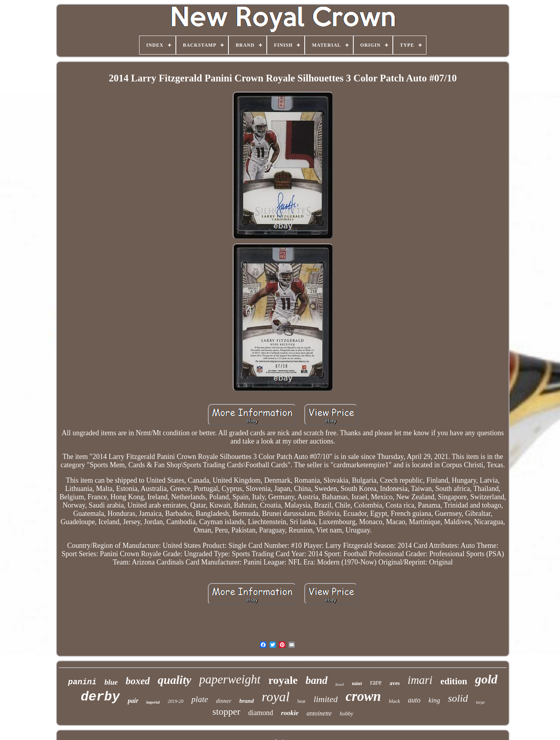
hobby (346, 714)
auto (414, 700)
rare (376, 682)
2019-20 (175, 701)
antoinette (319, 713)
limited (325, 699)
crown (363, 696)
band (317, 680)
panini (82, 682)
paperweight (230, 679)
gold (486, 679)
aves (395, 683)
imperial (153, 702)
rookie (290, 713)
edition (454, 681)
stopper (226, 712)
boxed (138, 681)
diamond (261, 713)
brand (247, 701)
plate (200, 699)
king (434, 700)
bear (302, 701)
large (480, 702)
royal (276, 697)
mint (357, 683)
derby (100, 697)
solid (458, 698)
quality (174, 680)
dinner (223, 701)
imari (420, 680)
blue (111, 682)
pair (133, 701)
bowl (340, 684)
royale (283, 680)
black (394, 701)
